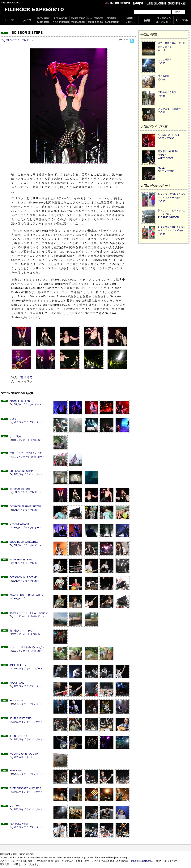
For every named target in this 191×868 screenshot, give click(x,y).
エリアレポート (22, 440)
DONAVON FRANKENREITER (25, 506)
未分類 (161, 50)
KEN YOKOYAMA (19, 824)
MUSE (13, 419)
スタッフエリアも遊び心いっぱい (27, 647)
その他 (161, 63)
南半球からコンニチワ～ (22, 631)
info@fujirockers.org (141, 861)
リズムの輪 (164, 76)
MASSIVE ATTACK (19, 524)
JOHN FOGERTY (19, 736)
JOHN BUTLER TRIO (21, 718)
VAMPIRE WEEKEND (21, 560)
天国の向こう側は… (168, 92)
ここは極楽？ (165, 59)
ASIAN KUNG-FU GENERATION (26, 595)
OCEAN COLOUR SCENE (23, 577)
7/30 (16, 422)
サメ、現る (15, 436)
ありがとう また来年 (169, 109)
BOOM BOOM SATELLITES (24, 542)
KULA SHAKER (17, 683)
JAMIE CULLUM (18, 665)
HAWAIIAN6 (16, 771)
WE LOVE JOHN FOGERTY (24, 754)
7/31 (16, 474)
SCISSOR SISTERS (20, 489)
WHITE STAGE (166, 158)
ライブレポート (25, 40)
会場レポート (37, 440)
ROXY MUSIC (17, 701)
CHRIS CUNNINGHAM (21, 471)
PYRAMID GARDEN (168, 217)
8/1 (8, 40)
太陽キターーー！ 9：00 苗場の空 (29, 613)
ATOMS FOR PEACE (20, 401)
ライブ (13, 40)
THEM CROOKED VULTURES (25, 788)
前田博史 (27, 377)
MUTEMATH (16, 806)
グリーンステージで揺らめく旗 (26, 453)
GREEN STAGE (166, 138)
